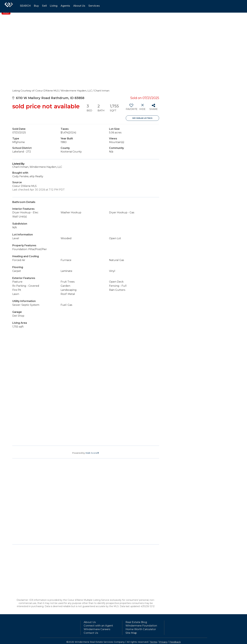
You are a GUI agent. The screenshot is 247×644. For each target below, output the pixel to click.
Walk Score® (92, 453)
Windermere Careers (97, 629)
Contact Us (91, 633)
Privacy (163, 642)
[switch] (131, 108)
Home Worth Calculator (141, 629)
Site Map (131, 633)
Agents (65, 6)
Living (54, 6)
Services (94, 6)
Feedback (175, 642)
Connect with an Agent (98, 626)
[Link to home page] (9, 6)
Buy (36, 6)
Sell (44, 6)
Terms (153, 642)
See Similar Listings (142, 118)
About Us (79, 6)
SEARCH (25, 6)
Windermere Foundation (141, 626)
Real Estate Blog (136, 622)
